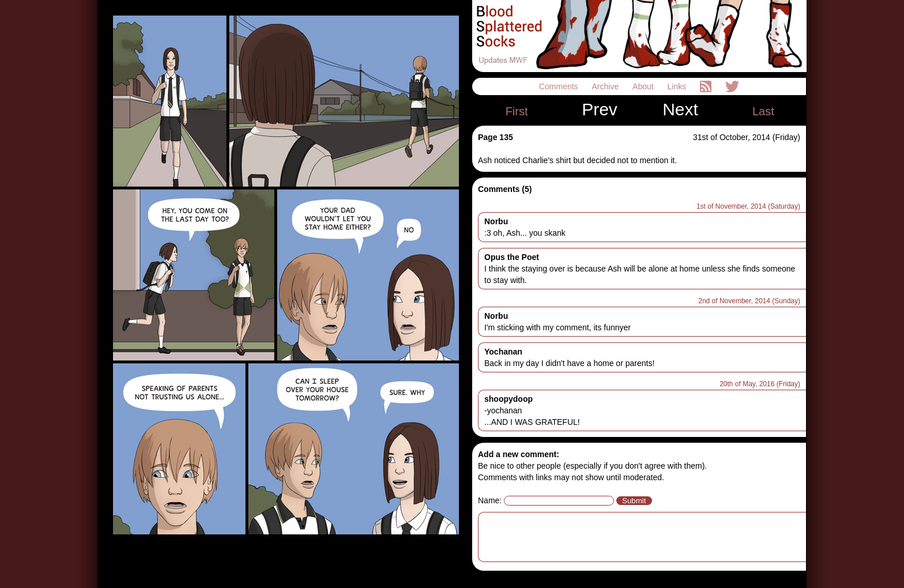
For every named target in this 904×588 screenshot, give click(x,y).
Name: (490, 500)
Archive (607, 86)
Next (680, 110)
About (644, 86)
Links (678, 86)
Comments (560, 86)
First (517, 111)
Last (763, 111)
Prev (600, 110)
